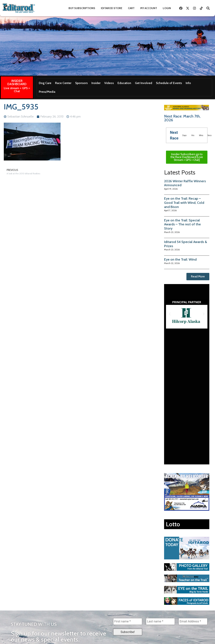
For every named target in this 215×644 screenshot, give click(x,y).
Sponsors (81, 83)
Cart (131, 8)
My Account (149, 8)
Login (167, 8)
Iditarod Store (112, 8)
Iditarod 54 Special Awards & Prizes (186, 244)
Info (188, 83)
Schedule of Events (169, 83)
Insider (96, 83)
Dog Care (45, 83)
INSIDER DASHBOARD (17, 82)
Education (124, 83)
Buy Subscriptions (82, 8)
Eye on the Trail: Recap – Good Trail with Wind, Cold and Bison (184, 203)
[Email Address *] (193, 621)
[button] (170, 314)
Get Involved (144, 83)
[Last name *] (160, 621)
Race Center (63, 83)
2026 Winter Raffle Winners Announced (185, 183)
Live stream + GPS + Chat (17, 90)
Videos (109, 83)
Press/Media (47, 92)
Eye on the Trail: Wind (180, 259)
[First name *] (128, 621)
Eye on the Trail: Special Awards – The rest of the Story (182, 224)
